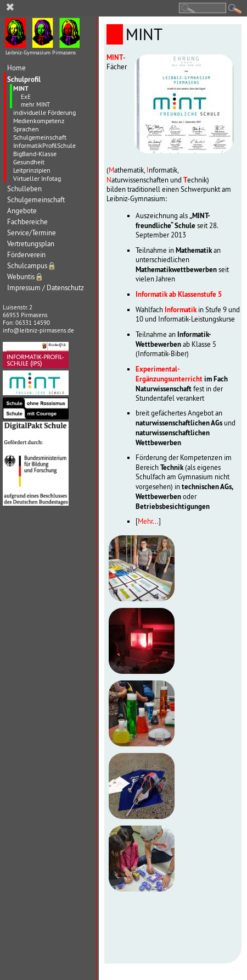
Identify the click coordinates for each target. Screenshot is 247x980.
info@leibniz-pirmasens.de (38, 330)
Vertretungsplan (31, 244)
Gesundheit (29, 162)
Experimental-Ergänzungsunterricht (169, 374)
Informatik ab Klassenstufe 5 (179, 294)
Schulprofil (24, 79)
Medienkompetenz (39, 121)
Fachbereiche (27, 222)
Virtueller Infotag (37, 178)
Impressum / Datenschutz (46, 288)
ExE (26, 97)
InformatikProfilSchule (44, 145)
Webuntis (26, 277)
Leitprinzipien (32, 170)
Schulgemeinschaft (40, 137)
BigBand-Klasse (35, 154)
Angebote (22, 211)
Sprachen (26, 129)
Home (16, 68)
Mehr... (148, 521)
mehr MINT (35, 104)
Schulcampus (32, 266)
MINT (21, 88)
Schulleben (24, 189)
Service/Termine (32, 233)
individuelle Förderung (44, 112)
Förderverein (26, 255)
